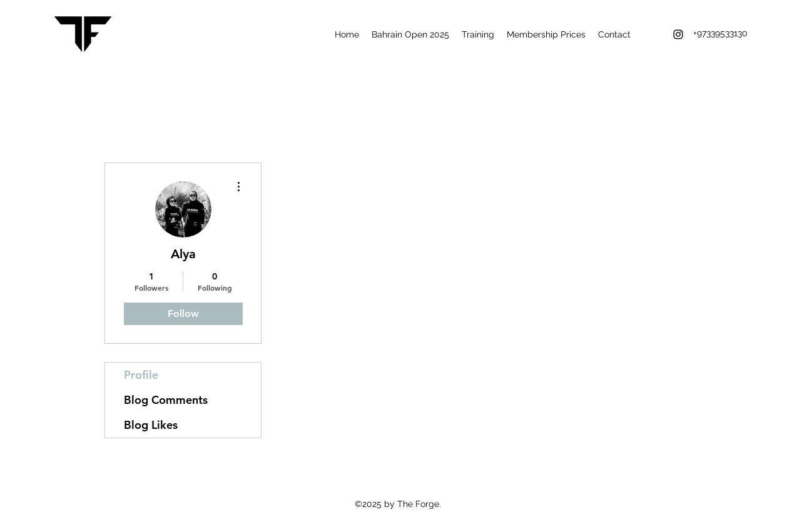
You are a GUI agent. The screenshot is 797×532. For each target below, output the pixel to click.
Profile (141, 375)
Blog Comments (166, 400)
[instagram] (678, 34)
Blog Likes (151, 425)
